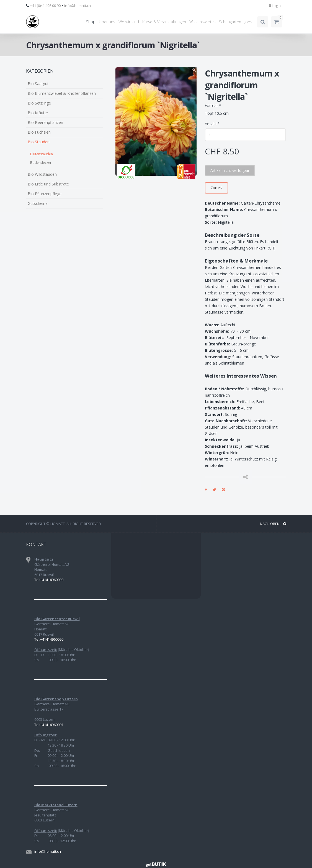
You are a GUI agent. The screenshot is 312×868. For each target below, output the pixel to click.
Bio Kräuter (38, 113)
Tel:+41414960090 (49, 580)
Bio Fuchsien (39, 132)
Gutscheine (38, 203)
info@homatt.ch (78, 6)
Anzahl (212, 124)
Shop (91, 22)
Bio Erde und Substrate (48, 184)
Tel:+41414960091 (49, 725)
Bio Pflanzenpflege (45, 194)
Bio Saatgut (38, 84)
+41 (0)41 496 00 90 (45, 6)
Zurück (216, 188)
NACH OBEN (273, 524)
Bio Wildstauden (42, 174)
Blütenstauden (42, 154)
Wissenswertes (203, 22)
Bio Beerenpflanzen (45, 122)
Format (213, 105)
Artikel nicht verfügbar (230, 170)
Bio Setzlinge (39, 103)
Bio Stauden (39, 142)
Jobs (248, 22)
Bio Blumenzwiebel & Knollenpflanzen (62, 93)
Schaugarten (230, 22)
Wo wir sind (129, 22)
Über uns (107, 22)
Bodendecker (41, 163)
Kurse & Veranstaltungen (164, 22)
